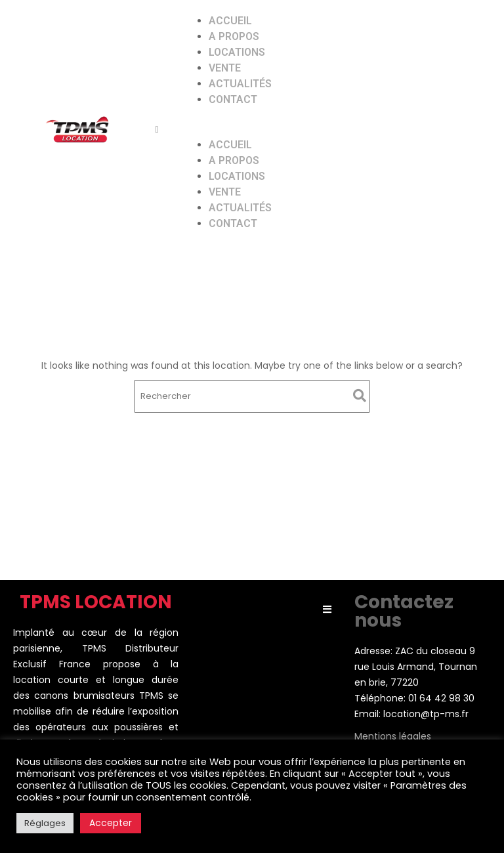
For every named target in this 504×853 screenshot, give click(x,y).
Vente (225, 68)
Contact (233, 99)
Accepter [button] (111, 823)
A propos (234, 36)
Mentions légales (393, 736)
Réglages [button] (45, 823)
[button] (323, 129)
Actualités (240, 84)
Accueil (230, 21)
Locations (237, 52)
